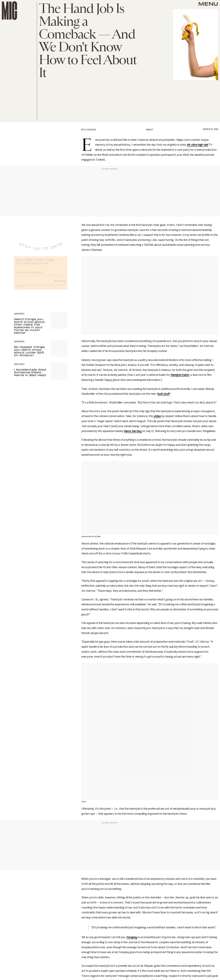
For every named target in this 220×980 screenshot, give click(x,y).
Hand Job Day (133, 431)
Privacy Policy (20, 289)
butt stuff (164, 394)
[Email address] (41, 274)
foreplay (132, 937)
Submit (60, 283)
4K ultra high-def (198, 145)
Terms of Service (57, 287)
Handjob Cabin (180, 375)
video (157, 416)
